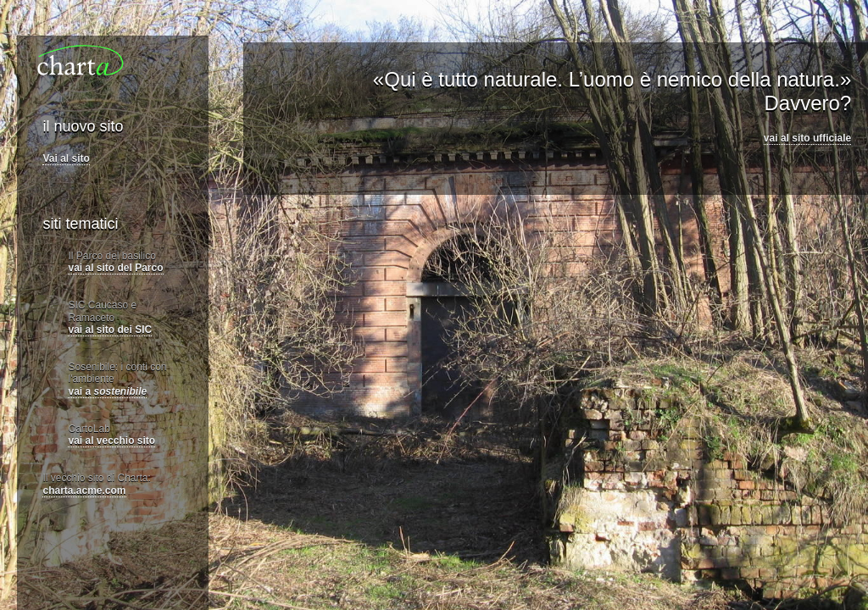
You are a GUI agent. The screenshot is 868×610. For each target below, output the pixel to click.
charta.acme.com (84, 491)
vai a (107, 391)
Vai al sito (66, 158)
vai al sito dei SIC (110, 330)
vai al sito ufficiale (807, 138)
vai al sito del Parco (115, 268)
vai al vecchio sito (111, 441)
